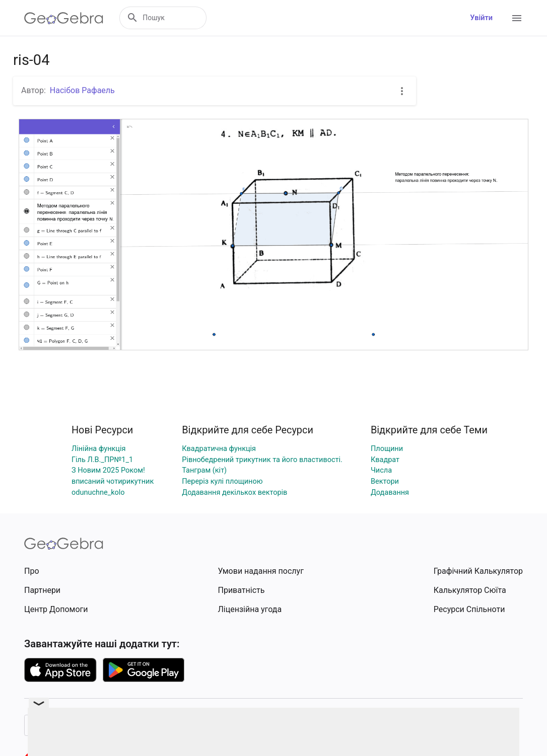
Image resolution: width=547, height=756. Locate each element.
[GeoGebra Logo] (64, 18)
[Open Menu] (517, 18)
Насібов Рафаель (82, 90)
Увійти (481, 18)
